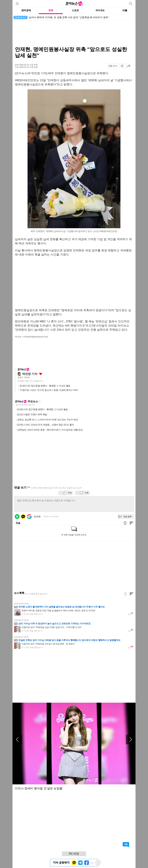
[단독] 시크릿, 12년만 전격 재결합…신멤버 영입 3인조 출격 (46, 425)
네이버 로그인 (17, 517)
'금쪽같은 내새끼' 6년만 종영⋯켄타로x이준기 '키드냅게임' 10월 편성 (50, 430)
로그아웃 (37, 517)
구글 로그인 (29, 517)
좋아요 (41, 374)
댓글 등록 (127, 517)
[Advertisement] (74, 34)
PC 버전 (74, 854)
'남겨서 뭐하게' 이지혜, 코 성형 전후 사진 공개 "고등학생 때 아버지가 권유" (69, 17)
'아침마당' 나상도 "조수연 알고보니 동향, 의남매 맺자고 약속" (49, 390)
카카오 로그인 (23, 517)
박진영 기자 (30, 374)
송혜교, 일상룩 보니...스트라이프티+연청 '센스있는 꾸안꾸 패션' (48, 420)
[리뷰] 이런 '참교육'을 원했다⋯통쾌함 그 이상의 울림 (45, 386)
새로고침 (40, 402)
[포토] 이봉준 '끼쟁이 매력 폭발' (32, 414)
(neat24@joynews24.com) (37, 337)
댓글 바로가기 (126, 845)
